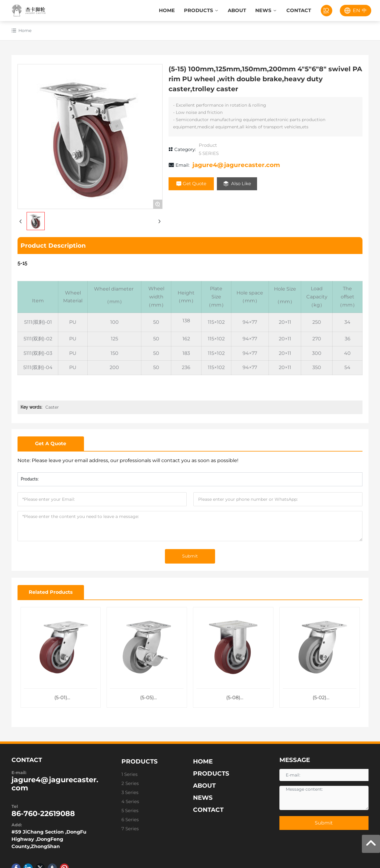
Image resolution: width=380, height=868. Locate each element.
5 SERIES (209, 153)
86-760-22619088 (43, 814)
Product (208, 145)
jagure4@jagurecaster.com (236, 165)
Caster (52, 407)
